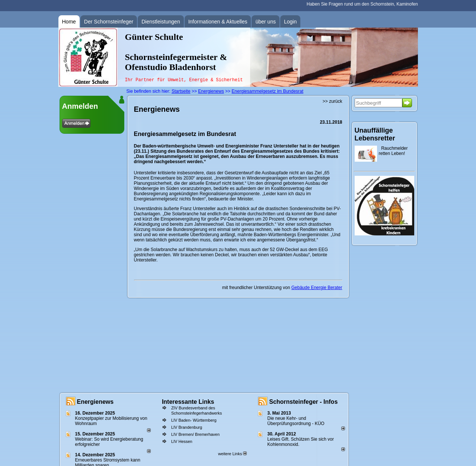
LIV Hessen (182, 441)
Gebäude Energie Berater (317, 288)
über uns (265, 22)
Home (69, 22)
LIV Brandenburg (187, 427)
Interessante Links (188, 402)
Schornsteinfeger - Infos (303, 402)
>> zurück (333, 101)
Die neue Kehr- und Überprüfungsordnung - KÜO (296, 421)
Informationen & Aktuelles (218, 22)
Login (290, 22)
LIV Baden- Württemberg (194, 420)
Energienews (95, 402)
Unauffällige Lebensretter (375, 134)
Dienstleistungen (161, 22)
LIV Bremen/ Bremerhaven (195, 434)
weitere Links (232, 454)
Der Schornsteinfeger (109, 22)
